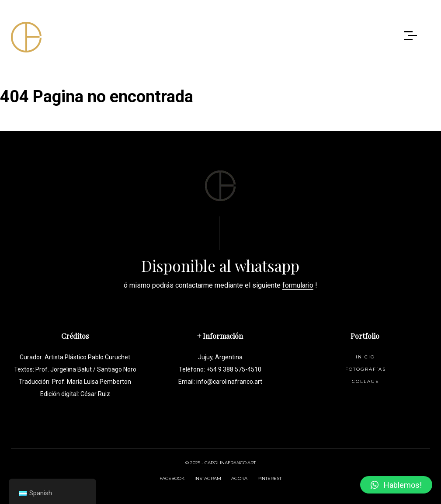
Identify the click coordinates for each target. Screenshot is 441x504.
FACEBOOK (172, 478)
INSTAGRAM (208, 478)
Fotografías (366, 369)
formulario (298, 285)
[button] (396, 485)
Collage (366, 381)
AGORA (239, 478)
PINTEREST (269, 478)
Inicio (365, 357)
